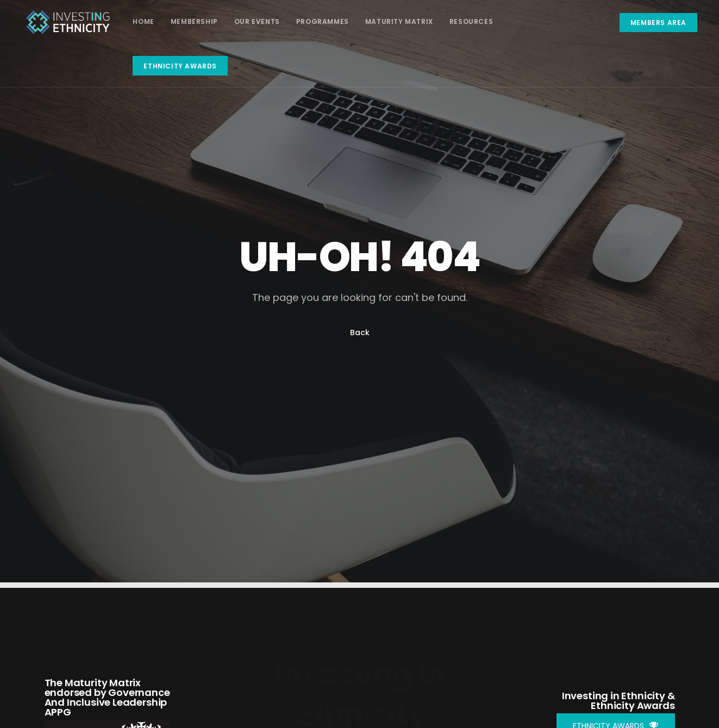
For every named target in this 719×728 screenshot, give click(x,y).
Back (360, 332)
